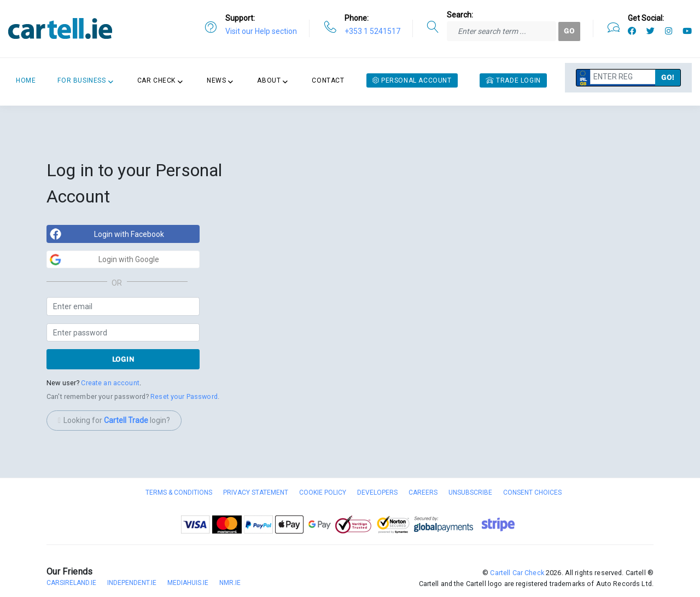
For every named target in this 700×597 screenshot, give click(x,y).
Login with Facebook (129, 234)
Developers (377, 492)
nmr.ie (230, 583)
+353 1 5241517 (372, 31)
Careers (423, 492)
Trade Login (513, 80)
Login (123, 359)
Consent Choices (532, 492)
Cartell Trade (126, 420)
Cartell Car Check (517, 573)
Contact (328, 80)
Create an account (110, 383)
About (269, 80)
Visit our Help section (261, 31)
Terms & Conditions (179, 492)
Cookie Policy (323, 492)
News (216, 80)
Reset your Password (184, 396)
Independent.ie (132, 583)
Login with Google (129, 259)
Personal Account (412, 80)
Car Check (156, 80)
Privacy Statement (256, 492)
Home (26, 80)
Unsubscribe (470, 492)
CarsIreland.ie (71, 583)
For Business (81, 80)
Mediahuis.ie (188, 583)
